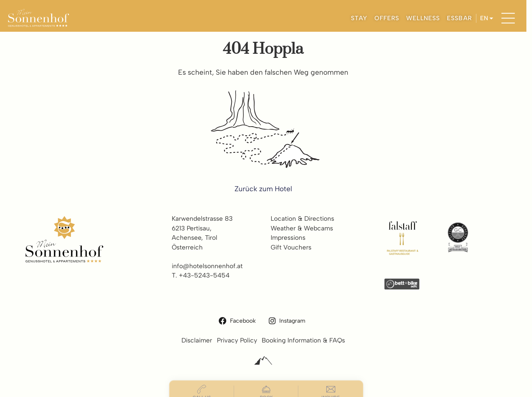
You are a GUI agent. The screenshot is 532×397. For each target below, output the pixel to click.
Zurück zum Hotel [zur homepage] (263, 189)
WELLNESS (423, 18)
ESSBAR (459, 18)
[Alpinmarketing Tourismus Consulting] (263, 361)
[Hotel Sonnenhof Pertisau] (38, 18)
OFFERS (387, 18)
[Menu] (508, 18)
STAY (359, 18)
